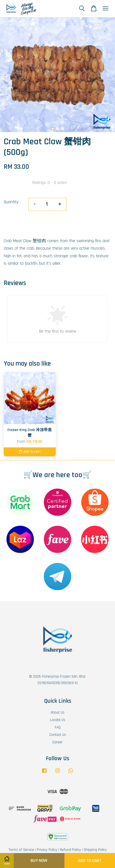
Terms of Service (21, 850)
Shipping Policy (95, 850)
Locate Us (58, 720)
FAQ (58, 727)
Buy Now (39, 860)
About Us (57, 712)
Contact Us (58, 735)
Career (57, 742)
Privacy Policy (47, 850)
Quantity (11, 202)
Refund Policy (70, 850)
